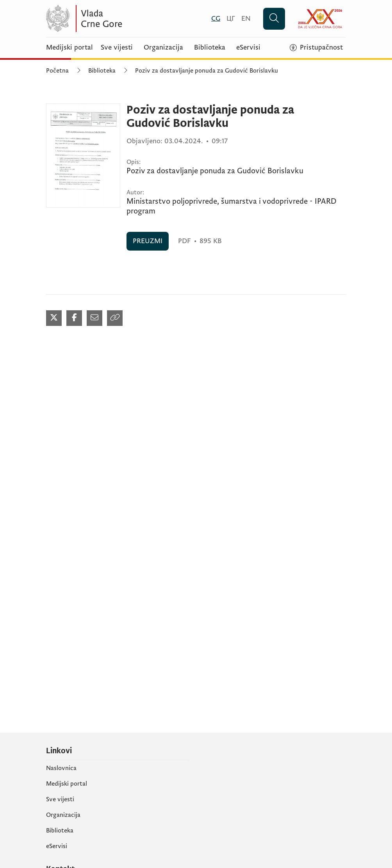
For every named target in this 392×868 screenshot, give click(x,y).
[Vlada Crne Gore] (122, 19)
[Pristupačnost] (316, 48)
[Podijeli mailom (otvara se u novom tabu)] (94, 318)
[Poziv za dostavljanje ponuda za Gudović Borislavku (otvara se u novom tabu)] (83, 156)
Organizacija (163, 48)
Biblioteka (210, 48)
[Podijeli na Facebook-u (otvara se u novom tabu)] (74, 318)
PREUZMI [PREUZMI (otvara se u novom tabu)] (148, 241)
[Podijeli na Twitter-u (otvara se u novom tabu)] (54, 318)
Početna (57, 71)
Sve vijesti (117, 48)
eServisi (248, 48)
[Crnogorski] (216, 19)
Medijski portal (69, 48)
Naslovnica (61, 768)
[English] (246, 19)
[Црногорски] (231, 19)
